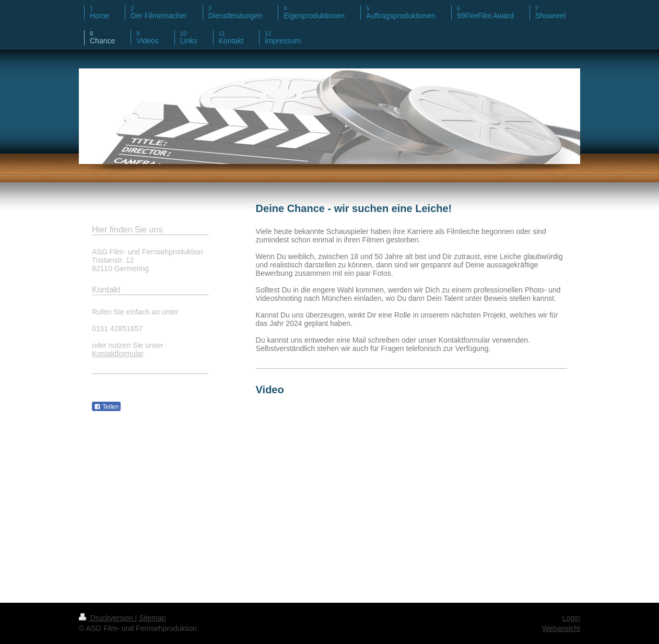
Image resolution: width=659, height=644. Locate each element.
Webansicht (561, 628)
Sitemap (152, 618)
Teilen (106, 407)
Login (571, 618)
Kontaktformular (117, 354)
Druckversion (107, 618)
